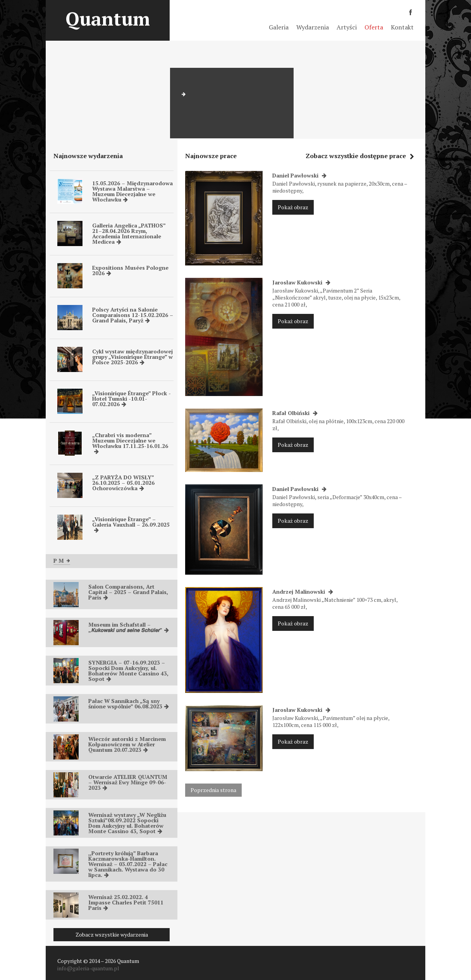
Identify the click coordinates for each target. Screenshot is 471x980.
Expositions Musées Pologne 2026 (130, 270)
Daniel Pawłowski (299, 175)
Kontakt (402, 27)
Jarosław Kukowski (301, 282)
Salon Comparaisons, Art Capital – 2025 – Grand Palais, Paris (128, 592)
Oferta (374, 27)
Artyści (347, 27)
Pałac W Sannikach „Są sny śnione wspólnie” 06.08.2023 (129, 704)
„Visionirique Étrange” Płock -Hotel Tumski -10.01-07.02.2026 (132, 399)
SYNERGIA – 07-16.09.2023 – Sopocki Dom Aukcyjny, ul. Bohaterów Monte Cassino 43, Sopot (128, 671)
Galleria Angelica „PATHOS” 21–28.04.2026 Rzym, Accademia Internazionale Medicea (129, 233)
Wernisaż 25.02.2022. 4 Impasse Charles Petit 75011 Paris (126, 902)
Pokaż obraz (293, 207)
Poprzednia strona (213, 790)
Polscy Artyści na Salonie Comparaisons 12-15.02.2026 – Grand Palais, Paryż (133, 315)
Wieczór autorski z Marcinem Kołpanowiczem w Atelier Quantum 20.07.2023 (127, 744)
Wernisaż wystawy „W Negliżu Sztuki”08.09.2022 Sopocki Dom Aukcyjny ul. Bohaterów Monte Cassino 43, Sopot (127, 823)
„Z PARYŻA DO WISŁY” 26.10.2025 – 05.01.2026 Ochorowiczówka (123, 483)
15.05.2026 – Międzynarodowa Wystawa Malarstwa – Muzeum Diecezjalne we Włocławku (132, 191)
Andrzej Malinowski (303, 592)
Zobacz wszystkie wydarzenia (112, 934)
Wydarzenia (313, 27)
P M (62, 561)
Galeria (279, 27)
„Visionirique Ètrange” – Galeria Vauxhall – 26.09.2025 (131, 524)
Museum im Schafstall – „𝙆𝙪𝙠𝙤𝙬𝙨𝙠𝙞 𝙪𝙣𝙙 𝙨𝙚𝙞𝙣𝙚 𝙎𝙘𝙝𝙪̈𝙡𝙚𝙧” (129, 627)
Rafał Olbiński (295, 413)
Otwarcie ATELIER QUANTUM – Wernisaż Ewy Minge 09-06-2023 (128, 782)
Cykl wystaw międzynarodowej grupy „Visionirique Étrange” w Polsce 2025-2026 (132, 357)
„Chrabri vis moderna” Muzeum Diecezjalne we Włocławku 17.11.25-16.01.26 (130, 443)
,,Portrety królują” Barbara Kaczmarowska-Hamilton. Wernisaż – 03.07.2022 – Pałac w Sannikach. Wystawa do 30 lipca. (128, 864)
